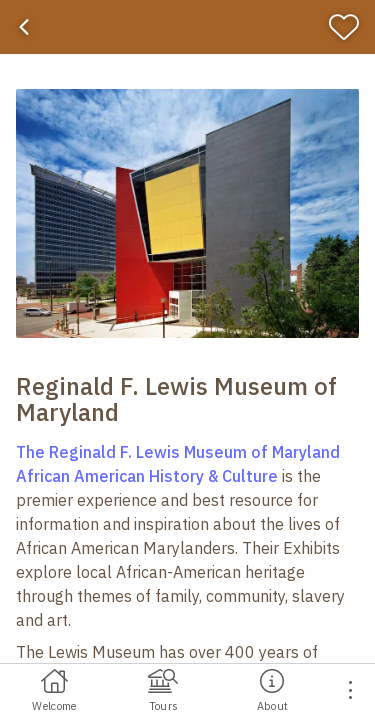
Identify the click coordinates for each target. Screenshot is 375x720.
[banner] (187, 27)
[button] (187, 213)
